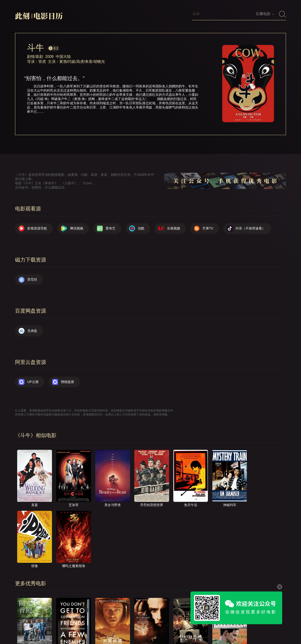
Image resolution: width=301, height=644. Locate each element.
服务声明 (232, 627)
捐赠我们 (255, 627)
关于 (151, 627)
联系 (167, 627)
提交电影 (187, 627)
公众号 (276, 627)
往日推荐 (210, 627)
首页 (135, 627)
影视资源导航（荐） (107, 627)
